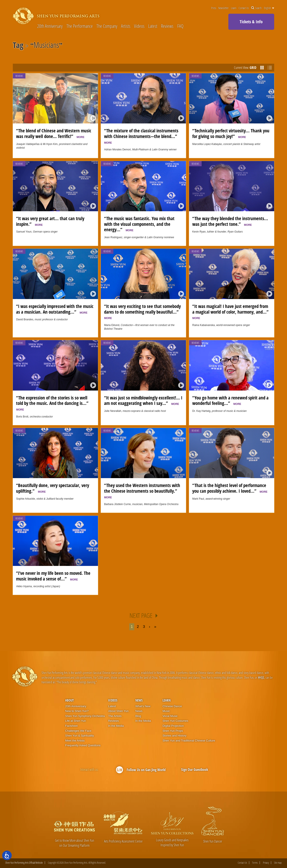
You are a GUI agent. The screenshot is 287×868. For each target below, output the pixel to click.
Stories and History (174, 736)
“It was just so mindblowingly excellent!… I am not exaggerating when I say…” (143, 401)
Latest (153, 26)
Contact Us (244, 8)
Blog (138, 716)
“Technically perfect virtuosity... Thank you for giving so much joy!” (231, 133)
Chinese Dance (172, 706)
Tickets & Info (251, 22)
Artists (126, 26)
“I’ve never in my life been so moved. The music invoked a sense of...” (53, 576)
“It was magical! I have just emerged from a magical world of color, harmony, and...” (231, 311)
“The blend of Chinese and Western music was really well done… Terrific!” (54, 133)
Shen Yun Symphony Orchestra (85, 716)
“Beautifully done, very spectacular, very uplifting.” (53, 488)
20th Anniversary (50, 26)
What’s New (143, 706)
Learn (234, 8)
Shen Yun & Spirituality (80, 736)
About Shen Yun (118, 711)
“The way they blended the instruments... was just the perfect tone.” (230, 221)
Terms (255, 863)
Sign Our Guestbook (195, 770)
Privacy (266, 863)
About (69, 700)
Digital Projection (173, 726)
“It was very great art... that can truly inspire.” (50, 221)
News (139, 700)
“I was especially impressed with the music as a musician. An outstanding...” (55, 309)
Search (256, 8)
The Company (107, 26)
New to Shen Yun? (77, 711)
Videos (139, 26)
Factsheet (71, 726)
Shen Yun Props (173, 731)
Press (214, 8)
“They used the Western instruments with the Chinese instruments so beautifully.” (142, 491)
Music (166, 711)
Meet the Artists (75, 741)
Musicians (46, 46)
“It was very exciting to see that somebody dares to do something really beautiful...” (142, 311)
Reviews (167, 26)
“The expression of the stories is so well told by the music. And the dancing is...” (53, 403)
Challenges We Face (78, 731)
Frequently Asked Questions (83, 745)
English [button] (269, 8)
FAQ (180, 26)
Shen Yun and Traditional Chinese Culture (189, 741)
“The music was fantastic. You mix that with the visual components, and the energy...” (139, 224)
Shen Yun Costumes (175, 721)
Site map (278, 863)
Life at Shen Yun (75, 721)
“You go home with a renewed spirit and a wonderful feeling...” (230, 401)
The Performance (80, 26)
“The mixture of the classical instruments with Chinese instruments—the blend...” (142, 136)
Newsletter (223, 8)
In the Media (116, 726)
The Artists (115, 716)
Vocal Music (170, 716)
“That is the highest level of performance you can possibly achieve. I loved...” (230, 488)
